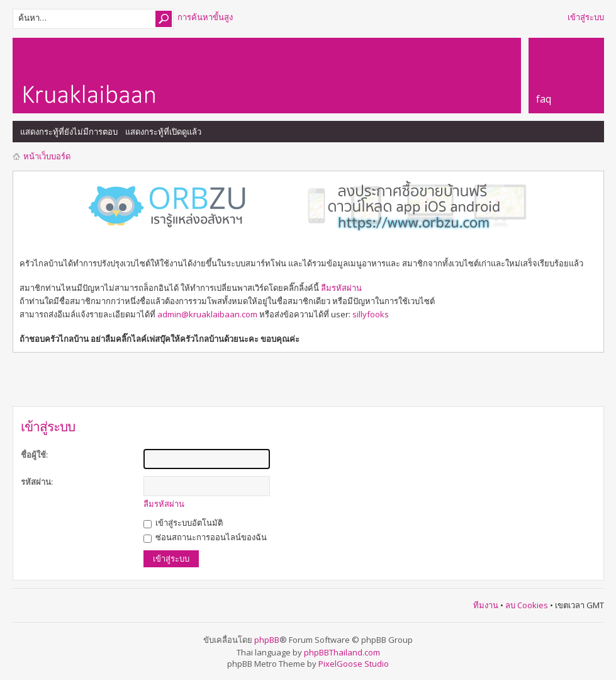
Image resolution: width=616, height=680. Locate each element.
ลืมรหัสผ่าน (341, 288)
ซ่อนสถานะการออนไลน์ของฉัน (205, 537)
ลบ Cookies (527, 605)
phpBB (267, 640)
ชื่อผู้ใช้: (34, 455)
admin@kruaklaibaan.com (207, 314)
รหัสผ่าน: (37, 482)
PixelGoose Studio (354, 664)
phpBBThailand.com (342, 652)
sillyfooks (371, 314)
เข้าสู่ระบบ (586, 17)
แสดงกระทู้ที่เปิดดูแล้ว (163, 132)
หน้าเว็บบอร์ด (47, 156)
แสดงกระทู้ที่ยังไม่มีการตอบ (69, 132)
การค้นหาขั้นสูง (205, 17)
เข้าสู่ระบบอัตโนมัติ (183, 523)
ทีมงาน (486, 605)
